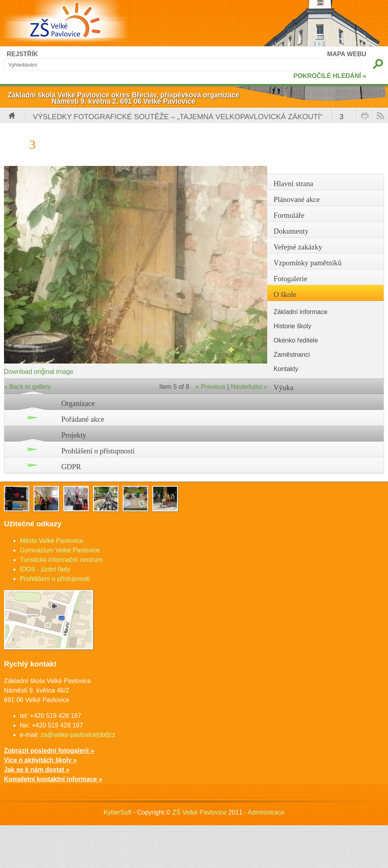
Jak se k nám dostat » (37, 770)
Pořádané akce (83, 419)
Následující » (249, 387)
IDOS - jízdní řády (45, 569)
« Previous (211, 387)
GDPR (71, 467)
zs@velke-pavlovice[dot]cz (78, 735)
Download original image (39, 372)
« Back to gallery (27, 387)
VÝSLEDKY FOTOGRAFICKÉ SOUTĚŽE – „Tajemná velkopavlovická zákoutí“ (178, 117)
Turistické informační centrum (61, 560)
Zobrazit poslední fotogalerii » (49, 751)
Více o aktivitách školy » (40, 760)
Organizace (78, 403)
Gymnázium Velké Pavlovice (60, 550)
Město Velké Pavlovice (51, 541)
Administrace (266, 812)
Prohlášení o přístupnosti (98, 451)
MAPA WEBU (347, 54)
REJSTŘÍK (22, 54)
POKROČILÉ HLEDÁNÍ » (330, 76)
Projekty (74, 435)
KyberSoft (118, 812)
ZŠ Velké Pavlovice (199, 812)
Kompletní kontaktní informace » (53, 779)
